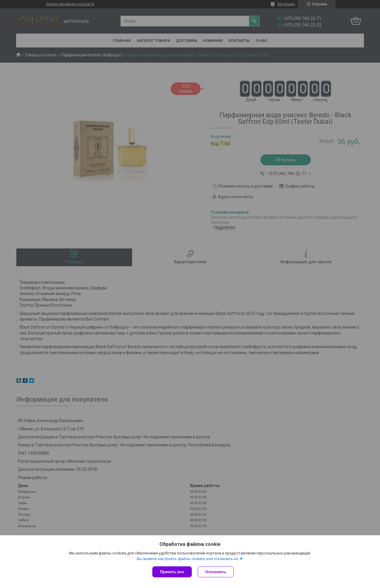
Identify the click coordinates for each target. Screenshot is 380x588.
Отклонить (216, 572)
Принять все (172, 572)
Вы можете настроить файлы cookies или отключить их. (188, 559)
